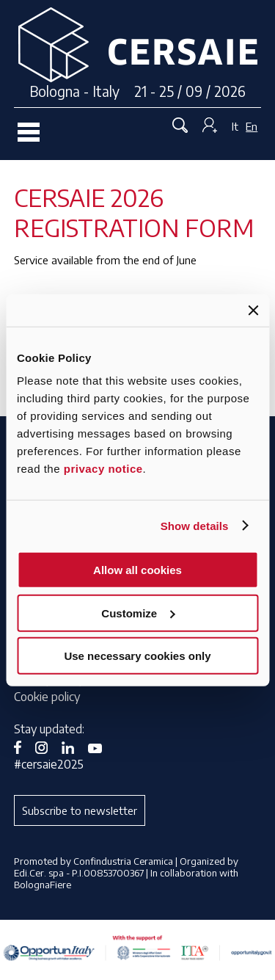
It (235, 126)
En (252, 126)
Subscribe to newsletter (80, 810)
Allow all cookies (137, 570)
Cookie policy (47, 697)
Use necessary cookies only (137, 656)
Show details (195, 525)
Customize (138, 613)
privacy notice (103, 469)
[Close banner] (253, 310)
